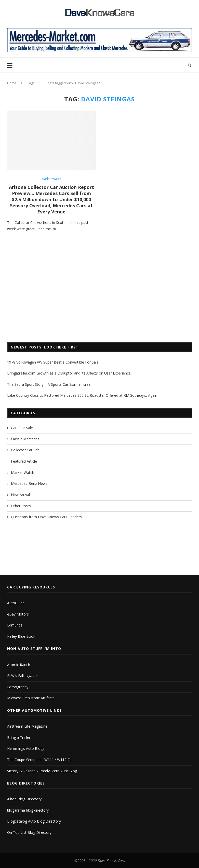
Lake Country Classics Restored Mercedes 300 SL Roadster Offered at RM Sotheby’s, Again (82, 395)
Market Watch (51, 179)
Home (12, 83)
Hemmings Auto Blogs (26, 748)
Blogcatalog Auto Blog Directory (34, 821)
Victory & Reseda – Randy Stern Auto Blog (42, 771)
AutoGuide (16, 603)
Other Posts (21, 506)
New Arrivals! (22, 495)
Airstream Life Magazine (27, 726)
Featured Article (24, 461)
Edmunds (15, 625)
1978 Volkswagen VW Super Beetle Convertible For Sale (53, 362)
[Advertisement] (100, 296)
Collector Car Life (25, 450)
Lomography (18, 687)
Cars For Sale (22, 428)
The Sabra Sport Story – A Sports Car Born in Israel (49, 384)
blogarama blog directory (28, 810)
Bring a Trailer (19, 737)
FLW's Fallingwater (23, 676)
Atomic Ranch (19, 665)
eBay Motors (18, 614)
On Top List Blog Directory (29, 832)
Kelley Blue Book (21, 636)
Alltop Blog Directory (24, 799)
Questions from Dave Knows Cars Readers (46, 517)
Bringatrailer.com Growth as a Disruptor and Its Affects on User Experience (69, 373)
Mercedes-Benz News (29, 483)
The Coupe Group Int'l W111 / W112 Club (41, 760)
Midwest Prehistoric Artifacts (31, 698)
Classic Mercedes (25, 439)
